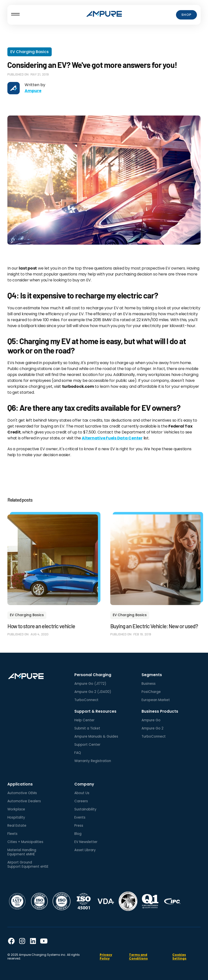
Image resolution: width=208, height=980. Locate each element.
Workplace (16, 809)
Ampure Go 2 (152, 728)
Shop (187, 15)
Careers (81, 801)
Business (149, 684)
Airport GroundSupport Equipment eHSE (28, 864)
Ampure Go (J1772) (90, 684)
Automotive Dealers (24, 801)
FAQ (78, 753)
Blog (78, 834)
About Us (82, 793)
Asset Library (85, 850)
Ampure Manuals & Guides (96, 736)
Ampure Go (151, 720)
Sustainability (85, 809)
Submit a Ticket (87, 728)
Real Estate (17, 826)
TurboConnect (86, 700)
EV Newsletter (86, 842)
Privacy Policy (106, 957)
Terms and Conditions (138, 957)
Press (79, 826)
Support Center (87, 745)
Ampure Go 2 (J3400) (93, 692)
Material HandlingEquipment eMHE (22, 852)
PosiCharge (151, 692)
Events (80, 817)
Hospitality (16, 817)
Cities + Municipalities (25, 842)
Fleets (12, 834)
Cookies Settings (179, 957)
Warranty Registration (93, 761)
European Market (156, 700)
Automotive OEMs (22, 793)
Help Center (84, 720)
